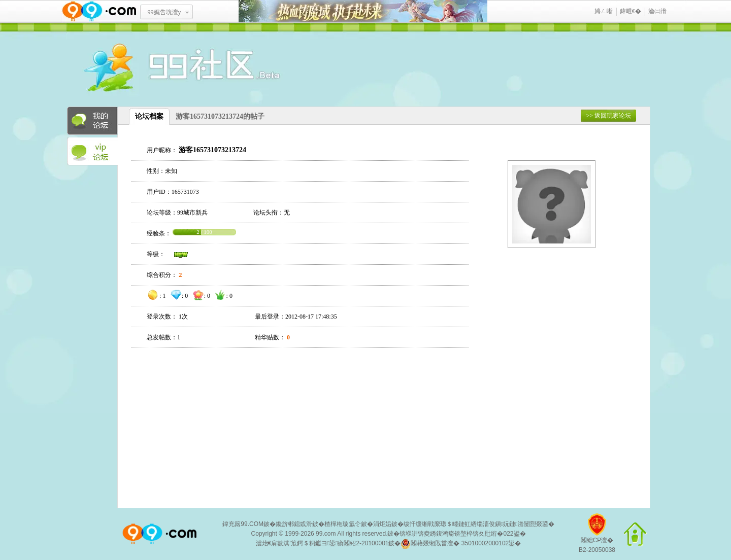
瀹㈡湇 (657, 11)
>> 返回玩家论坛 (608, 116)
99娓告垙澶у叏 (164, 16)
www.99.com (99, 11)
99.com (326, 534)
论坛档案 (149, 116)
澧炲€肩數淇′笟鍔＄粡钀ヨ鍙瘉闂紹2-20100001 (322, 543)
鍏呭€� (630, 11)
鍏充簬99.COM (243, 524)
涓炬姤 (382, 524)
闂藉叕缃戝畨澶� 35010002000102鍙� (461, 544)
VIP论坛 (92, 152)
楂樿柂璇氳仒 (343, 524)
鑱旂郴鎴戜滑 (294, 524)
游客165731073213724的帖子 (220, 116)
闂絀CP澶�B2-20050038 (597, 537)
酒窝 (146, 68)
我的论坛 (92, 121)
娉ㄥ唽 (604, 11)
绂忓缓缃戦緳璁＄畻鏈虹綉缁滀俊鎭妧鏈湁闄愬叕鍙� (479, 524)
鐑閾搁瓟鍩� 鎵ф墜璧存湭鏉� (363, 11)
